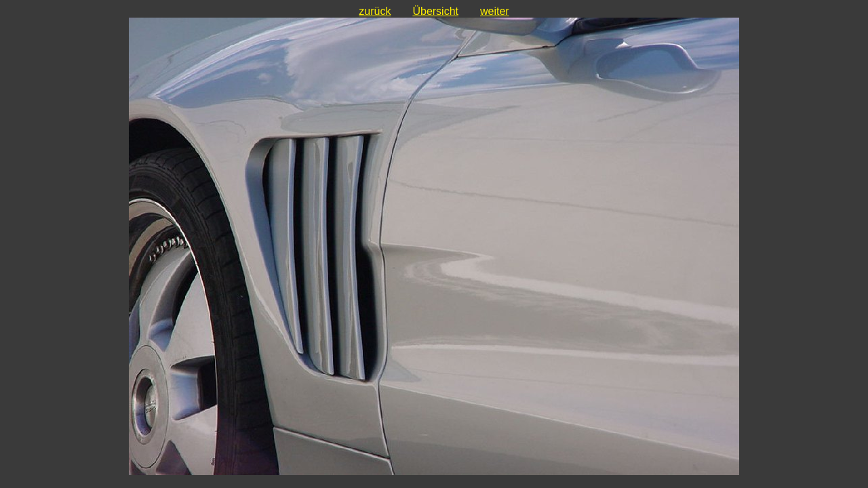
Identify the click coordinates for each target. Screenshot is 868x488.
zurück (375, 11)
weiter (495, 11)
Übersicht (435, 11)
